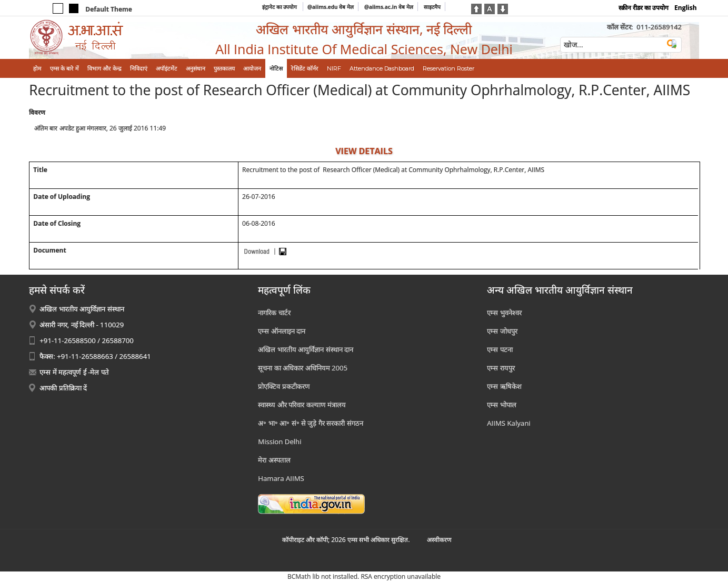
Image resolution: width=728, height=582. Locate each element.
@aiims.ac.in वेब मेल (389, 7)
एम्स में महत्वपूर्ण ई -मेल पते (74, 372)
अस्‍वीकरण (439, 540)
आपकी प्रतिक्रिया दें (63, 388)
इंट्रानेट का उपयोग (280, 7)
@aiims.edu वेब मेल (331, 7)
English (686, 8)
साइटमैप (432, 7)
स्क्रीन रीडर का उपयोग (644, 8)
